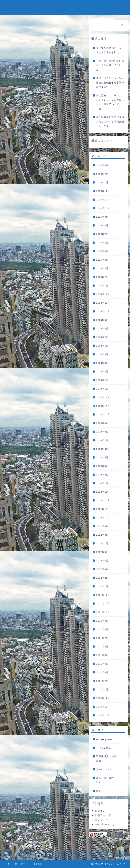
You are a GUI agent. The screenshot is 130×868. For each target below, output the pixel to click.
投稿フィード (103, 815)
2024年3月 (102, 372)
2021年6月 (102, 647)
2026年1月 (102, 183)
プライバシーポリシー (18, 864)
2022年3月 (102, 569)
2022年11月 (103, 509)
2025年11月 (103, 200)
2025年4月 (102, 260)
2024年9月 (102, 320)
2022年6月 (102, 552)
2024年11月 (103, 303)
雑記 (99, 791)
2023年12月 (103, 397)
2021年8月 (102, 629)
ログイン (100, 811)
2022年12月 (103, 501)
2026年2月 (102, 174)
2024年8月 (102, 329)
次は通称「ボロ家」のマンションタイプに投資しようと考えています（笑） (110, 102)
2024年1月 (102, 389)
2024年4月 (102, 363)
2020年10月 (103, 715)
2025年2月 (102, 277)
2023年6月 (102, 449)
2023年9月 (102, 423)
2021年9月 (102, 621)
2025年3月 (102, 268)
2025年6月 (102, 243)
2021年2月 (102, 681)
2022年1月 (102, 586)
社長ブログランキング (100, 841)
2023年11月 (103, 406)
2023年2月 (102, 483)
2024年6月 (102, 346)
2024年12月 (103, 294)
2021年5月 (102, 655)
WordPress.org (104, 824)
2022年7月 (102, 543)
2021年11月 (103, 604)
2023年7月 (102, 440)
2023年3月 (102, 475)
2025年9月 (102, 217)
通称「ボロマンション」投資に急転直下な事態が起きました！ (110, 83)
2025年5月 (102, 251)
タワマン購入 (104, 748)
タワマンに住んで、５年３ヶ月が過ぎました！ (110, 50)
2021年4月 (102, 664)
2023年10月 (103, 415)
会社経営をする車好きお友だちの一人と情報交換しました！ (110, 121)
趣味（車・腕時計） (105, 780)
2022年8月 (102, 535)
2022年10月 (103, 518)
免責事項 (37, 864)
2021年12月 (103, 595)
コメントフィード (106, 820)
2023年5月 (102, 458)
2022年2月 (102, 578)
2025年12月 (103, 191)
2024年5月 (102, 354)
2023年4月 (102, 466)
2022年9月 (102, 526)
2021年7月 (102, 638)
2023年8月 (102, 432)
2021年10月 (103, 612)
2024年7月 (102, 337)
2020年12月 (103, 698)
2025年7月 (102, 234)
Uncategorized (105, 739)
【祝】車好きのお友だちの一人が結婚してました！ (110, 65)
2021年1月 (102, 690)
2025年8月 (102, 225)
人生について (104, 769)
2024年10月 (103, 311)
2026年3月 (102, 165)
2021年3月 (102, 672)
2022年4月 (102, 561)
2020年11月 (103, 707)
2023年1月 (102, 492)
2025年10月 (103, 208)
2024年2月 (102, 380)
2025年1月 (102, 286)
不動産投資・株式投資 (106, 759)
